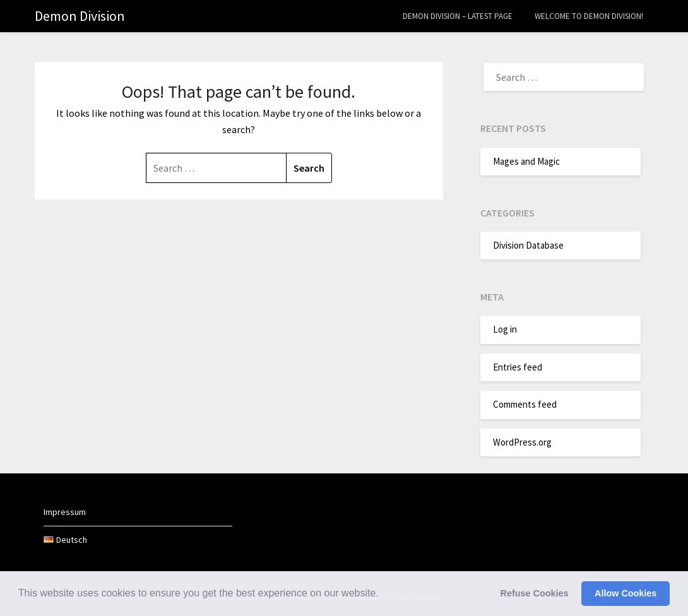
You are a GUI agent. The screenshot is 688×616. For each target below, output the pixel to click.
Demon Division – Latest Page (458, 16)
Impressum (65, 512)
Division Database (528, 245)
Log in (505, 329)
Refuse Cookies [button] (535, 593)
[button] (383, 595)
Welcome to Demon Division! (589, 16)
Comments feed (525, 404)
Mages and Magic (526, 161)
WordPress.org (522, 442)
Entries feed (518, 367)
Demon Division (80, 16)
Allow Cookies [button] (626, 593)
